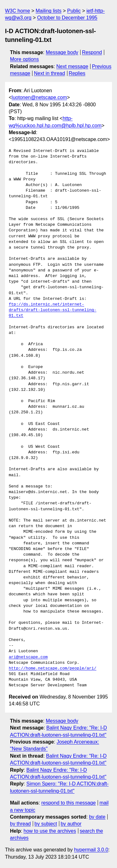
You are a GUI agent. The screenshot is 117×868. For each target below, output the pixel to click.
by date (97, 817)
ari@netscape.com (28, 657)
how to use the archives (50, 831)
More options (24, 59)
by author (71, 824)
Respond (92, 52)
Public (74, 11)
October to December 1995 (67, 18)
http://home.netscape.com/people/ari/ (53, 669)
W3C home (17, 11)
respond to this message (68, 803)
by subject (46, 824)
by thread (20, 824)
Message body (62, 52)
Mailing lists (49, 11)
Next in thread (50, 73)
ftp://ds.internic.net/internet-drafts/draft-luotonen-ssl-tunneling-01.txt (53, 310)
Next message (72, 66)
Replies (77, 73)
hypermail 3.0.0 (91, 850)
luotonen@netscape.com (39, 97)
